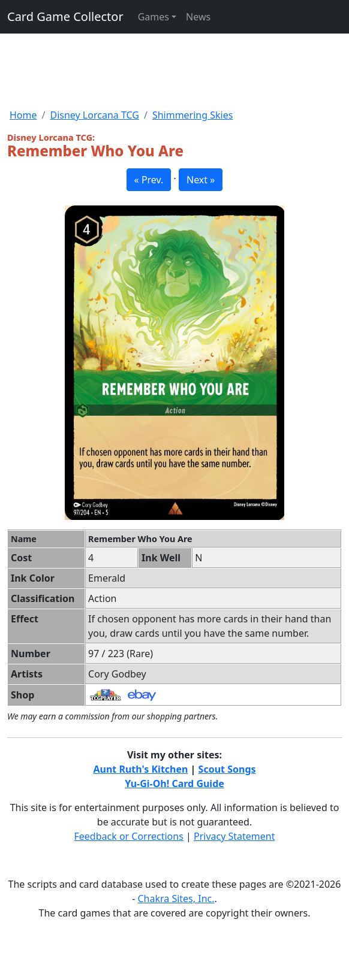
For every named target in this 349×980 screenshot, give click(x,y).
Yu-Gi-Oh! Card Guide (174, 784)
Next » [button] (201, 180)
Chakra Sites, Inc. (176, 899)
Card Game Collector (65, 16)
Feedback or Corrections (128, 836)
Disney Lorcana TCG (94, 115)
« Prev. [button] (149, 180)
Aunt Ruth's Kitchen (140, 769)
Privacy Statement (234, 836)
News (198, 17)
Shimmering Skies (193, 115)
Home (23, 115)
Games (154, 17)
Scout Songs (227, 769)
